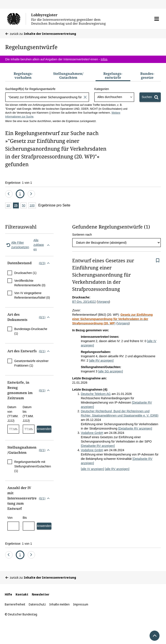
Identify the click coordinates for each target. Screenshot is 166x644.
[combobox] (114, 97)
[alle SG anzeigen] (110, 371)
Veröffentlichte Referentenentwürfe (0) (30, 283)
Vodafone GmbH (92, 433)
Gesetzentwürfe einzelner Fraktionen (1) (31, 363)
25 (17, 206)
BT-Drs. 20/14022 (84, 302)
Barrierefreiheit (15, 604)
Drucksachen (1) (25, 273)
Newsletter (41, 594)
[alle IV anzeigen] (92, 469)
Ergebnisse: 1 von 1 (19, 183)
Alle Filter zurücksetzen (17, 245)
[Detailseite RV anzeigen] (135, 428)
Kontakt (22, 594)
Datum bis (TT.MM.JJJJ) (28, 414)
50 (24, 206)
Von (10, 518)
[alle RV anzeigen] (101, 361)
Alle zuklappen (42, 245)
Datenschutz (37, 604)
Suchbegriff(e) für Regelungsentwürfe (30, 89)
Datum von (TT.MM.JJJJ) (13, 414)
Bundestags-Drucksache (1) (31, 331)
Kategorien (102, 89)
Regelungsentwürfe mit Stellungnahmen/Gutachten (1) (33, 466)
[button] (157, 19)
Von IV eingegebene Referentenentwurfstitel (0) (32, 295)
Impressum (81, 604)
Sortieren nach (82, 235)
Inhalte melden (59, 604)
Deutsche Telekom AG (96, 394)
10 (9, 206)
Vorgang (103, 302)
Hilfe (8, 594)
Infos (104, 59)
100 (33, 206)
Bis (25, 518)
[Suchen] (150, 97)
